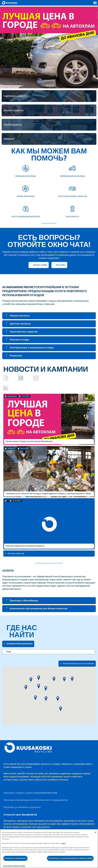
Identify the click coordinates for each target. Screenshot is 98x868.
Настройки (61, 265)
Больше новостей (16, 553)
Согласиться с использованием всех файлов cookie (70, 858)
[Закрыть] (96, 832)
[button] (45, 85)
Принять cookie (40, 265)
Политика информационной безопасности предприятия (36, 800)
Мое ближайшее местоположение (79, 664)
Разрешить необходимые (15, 858)
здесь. (64, 843)
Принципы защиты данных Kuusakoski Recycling (30, 793)
